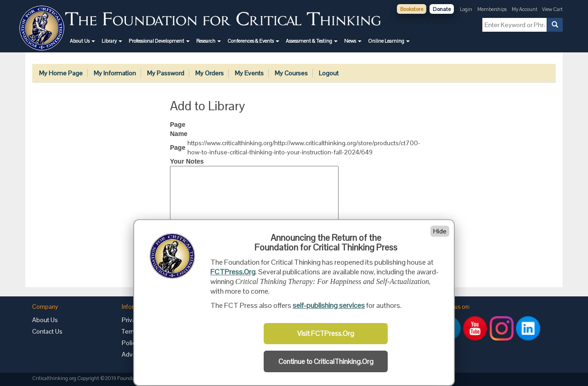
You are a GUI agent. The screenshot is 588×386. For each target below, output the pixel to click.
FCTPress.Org (233, 272)
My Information (115, 73)
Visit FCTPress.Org (326, 334)
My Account (525, 9)
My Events (249, 73)
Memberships (492, 9)
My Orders (209, 73)
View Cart (552, 9)
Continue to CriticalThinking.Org (326, 362)
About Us (45, 320)
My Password (166, 73)
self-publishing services (329, 305)
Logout (329, 73)
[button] (82, 41)
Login (466, 9)
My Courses (291, 73)
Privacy (132, 320)
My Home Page (61, 73)
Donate (442, 9)
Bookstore (412, 9)
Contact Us (47, 331)
